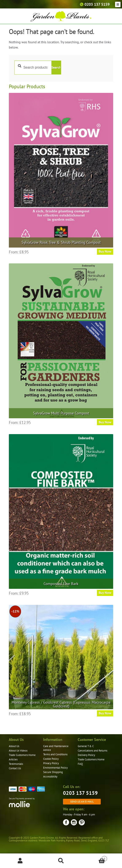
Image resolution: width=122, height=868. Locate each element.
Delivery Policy (86, 755)
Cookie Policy (51, 759)
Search (56, 67)
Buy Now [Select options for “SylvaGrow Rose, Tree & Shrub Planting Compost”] (105, 251)
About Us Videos (18, 751)
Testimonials (16, 764)
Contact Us (15, 768)
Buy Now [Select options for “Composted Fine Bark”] (105, 593)
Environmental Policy (55, 768)
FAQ (80, 764)
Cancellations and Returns (93, 751)
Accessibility (50, 777)
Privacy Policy (51, 763)
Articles (13, 759)
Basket (94, 858)
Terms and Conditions (55, 754)
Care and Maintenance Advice (56, 748)
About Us (14, 746)
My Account (20, 861)
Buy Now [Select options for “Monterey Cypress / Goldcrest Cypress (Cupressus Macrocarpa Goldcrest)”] (105, 713)
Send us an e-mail (82, 802)
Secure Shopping (53, 772)
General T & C (86, 746)
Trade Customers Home (22, 755)
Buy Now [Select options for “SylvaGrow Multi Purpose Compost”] (105, 422)
